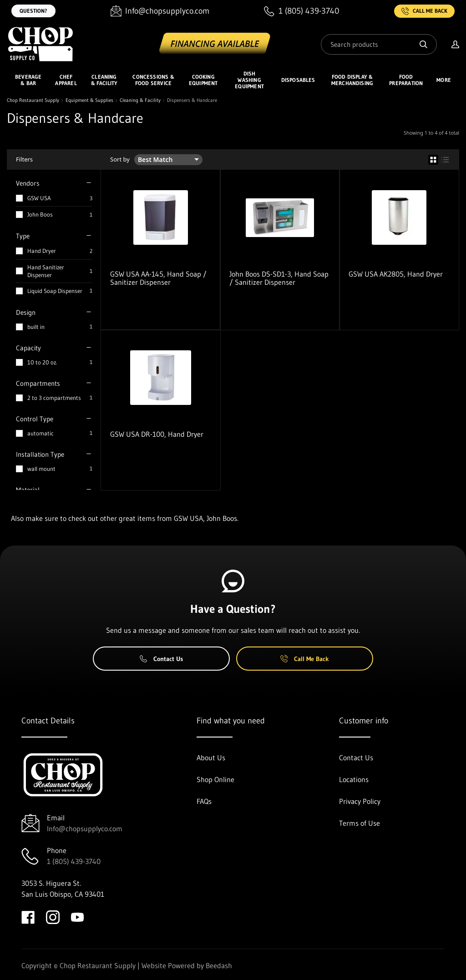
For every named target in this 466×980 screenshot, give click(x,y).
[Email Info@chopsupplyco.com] (160, 11)
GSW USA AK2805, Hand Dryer (396, 274)
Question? (33, 11)
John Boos (40, 214)
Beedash (219, 965)
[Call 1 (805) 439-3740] (301, 11)
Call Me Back (424, 11)
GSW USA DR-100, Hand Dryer (157, 434)
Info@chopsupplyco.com (85, 828)
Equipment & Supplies (89, 100)
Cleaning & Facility (140, 100)
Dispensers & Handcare (192, 100)
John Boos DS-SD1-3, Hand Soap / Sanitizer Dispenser (279, 278)
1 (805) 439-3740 (74, 861)
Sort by (120, 159)
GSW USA (39, 198)
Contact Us (161, 659)
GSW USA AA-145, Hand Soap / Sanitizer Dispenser (158, 278)
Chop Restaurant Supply (33, 100)
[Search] (379, 44)
